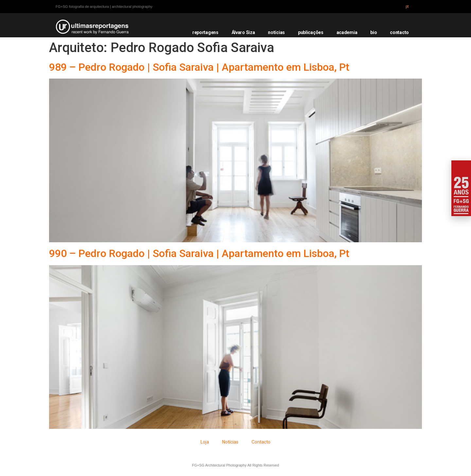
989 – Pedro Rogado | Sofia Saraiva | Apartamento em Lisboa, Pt (199, 67)
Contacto (261, 442)
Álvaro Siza (243, 32)
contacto (399, 32)
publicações (311, 32)
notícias (276, 32)
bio (374, 32)
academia (347, 32)
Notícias (230, 442)
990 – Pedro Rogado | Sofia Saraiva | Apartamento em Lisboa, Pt (199, 253)
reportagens (205, 32)
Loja (205, 442)
